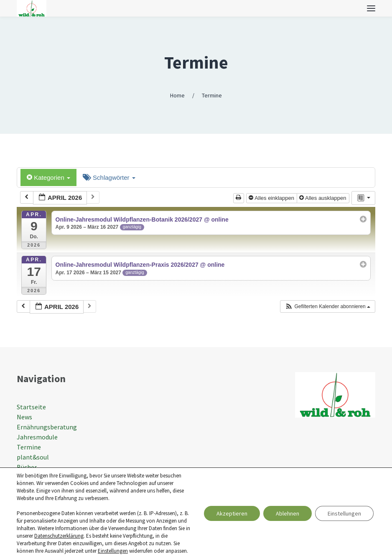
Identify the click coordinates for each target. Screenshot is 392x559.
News (24, 417)
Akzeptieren (232, 513)
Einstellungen (113, 551)
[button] (327, 306)
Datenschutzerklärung (59, 536)
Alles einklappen (272, 198)
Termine (196, 62)
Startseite (31, 407)
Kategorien (48, 177)
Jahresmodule (37, 437)
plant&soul (33, 457)
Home (177, 95)
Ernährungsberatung (47, 427)
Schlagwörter (109, 177)
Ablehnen (288, 513)
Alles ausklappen (323, 198)
